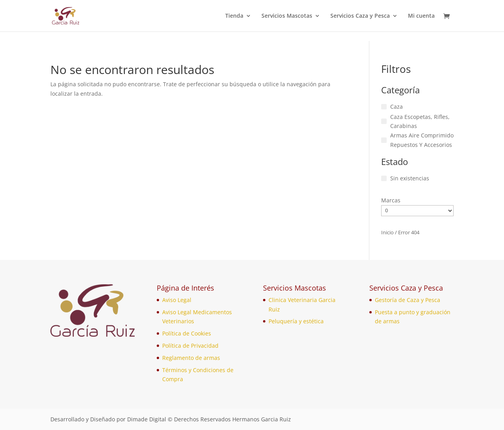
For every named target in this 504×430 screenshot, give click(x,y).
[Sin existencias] (384, 178)
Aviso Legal (177, 300)
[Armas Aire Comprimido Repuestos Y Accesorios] (384, 140)
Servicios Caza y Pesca (360, 16)
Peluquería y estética (296, 321)
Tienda (234, 16)
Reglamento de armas (191, 358)
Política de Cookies (187, 333)
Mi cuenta (421, 16)
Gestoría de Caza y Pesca (408, 300)
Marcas (391, 200)
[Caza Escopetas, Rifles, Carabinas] (384, 121)
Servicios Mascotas (287, 16)
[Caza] (384, 107)
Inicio (387, 232)
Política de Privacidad (190, 346)
